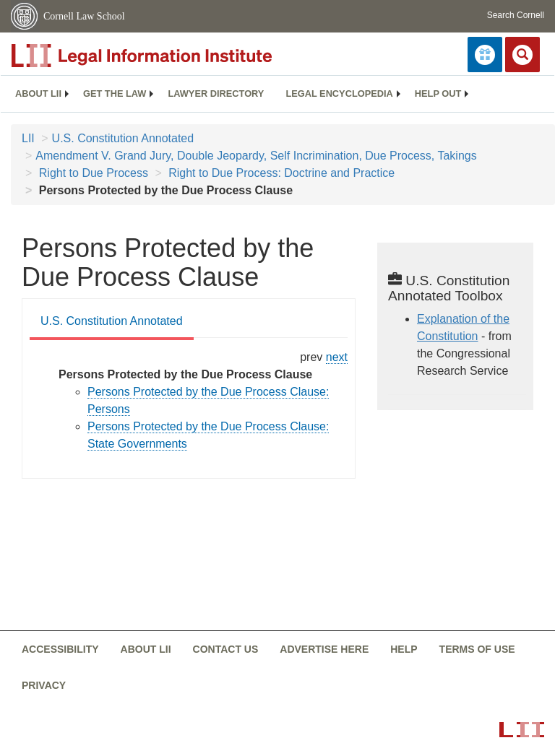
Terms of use (477, 649)
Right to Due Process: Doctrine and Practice (280, 173)
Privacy (44, 685)
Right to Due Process (92, 173)
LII (28, 138)
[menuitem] (38, 94)
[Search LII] (522, 55)
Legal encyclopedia (339, 94)
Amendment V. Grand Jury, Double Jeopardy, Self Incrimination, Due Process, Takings (256, 156)
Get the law (115, 94)
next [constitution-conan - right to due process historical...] (337, 357)
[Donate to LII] (485, 55)
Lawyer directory (216, 94)
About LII (38, 94)
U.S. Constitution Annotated (123, 138)
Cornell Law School (84, 16)
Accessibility (60, 649)
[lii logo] (173, 56)
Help (404, 649)
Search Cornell (516, 15)
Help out (438, 94)
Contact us (226, 649)
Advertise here (324, 649)
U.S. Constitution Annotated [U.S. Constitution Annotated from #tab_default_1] (112, 321)
